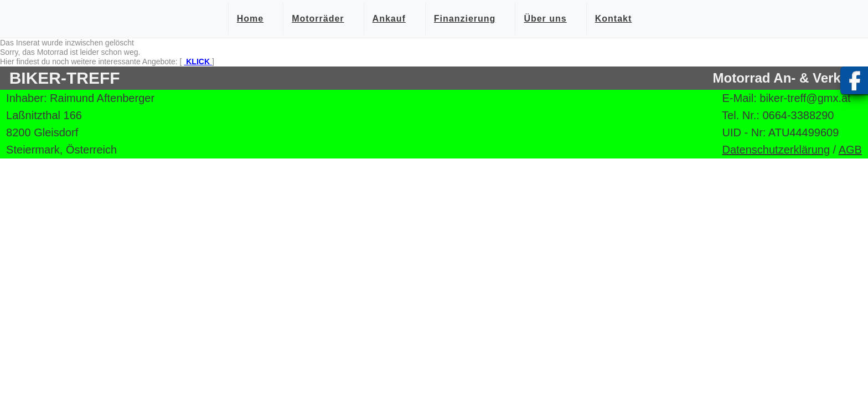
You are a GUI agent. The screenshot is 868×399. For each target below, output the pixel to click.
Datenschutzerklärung (776, 150)
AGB (850, 150)
